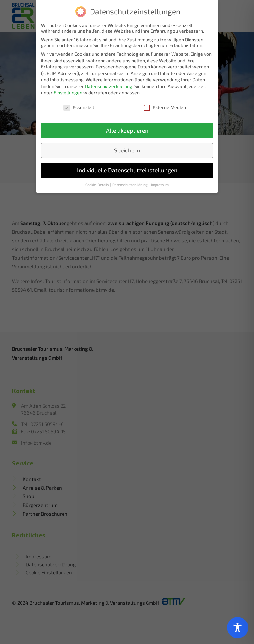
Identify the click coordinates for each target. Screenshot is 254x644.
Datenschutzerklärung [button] (130, 183)
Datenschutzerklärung (109, 85)
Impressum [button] (160, 183)
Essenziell (79, 106)
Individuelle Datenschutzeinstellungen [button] (127, 169)
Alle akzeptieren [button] (127, 129)
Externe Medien (165, 106)
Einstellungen (68, 91)
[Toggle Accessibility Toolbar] (238, 628)
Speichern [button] (127, 149)
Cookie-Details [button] (97, 183)
